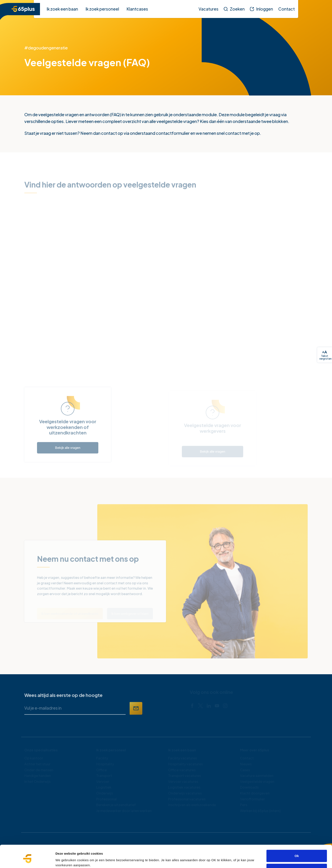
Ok (297, 839)
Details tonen (65, 860)
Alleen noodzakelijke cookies (297, 852)
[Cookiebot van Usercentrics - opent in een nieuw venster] (27, 860)
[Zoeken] (234, 9)
